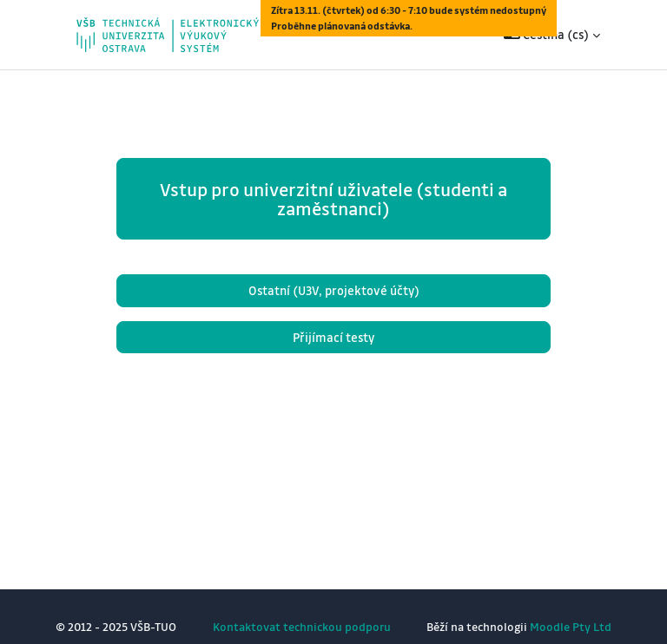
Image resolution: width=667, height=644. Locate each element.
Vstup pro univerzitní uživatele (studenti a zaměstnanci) (333, 199)
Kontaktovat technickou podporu (302, 626)
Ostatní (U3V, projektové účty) (334, 290)
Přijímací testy (333, 337)
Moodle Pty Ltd (571, 626)
